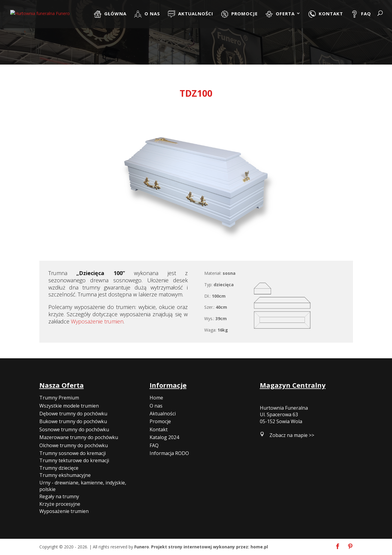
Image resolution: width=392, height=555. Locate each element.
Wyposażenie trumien (97, 321)
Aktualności (163, 414)
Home (156, 398)
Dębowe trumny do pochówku (73, 414)
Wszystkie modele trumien (69, 406)
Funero (142, 547)
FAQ (154, 445)
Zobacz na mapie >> (292, 435)
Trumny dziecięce (59, 468)
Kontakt (159, 429)
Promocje (160, 421)
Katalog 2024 (164, 437)
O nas (156, 406)
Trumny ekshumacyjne (65, 475)
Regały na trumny (59, 496)
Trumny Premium (59, 398)
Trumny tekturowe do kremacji (74, 460)
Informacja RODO (169, 453)
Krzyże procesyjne (60, 504)
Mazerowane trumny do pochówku (79, 437)
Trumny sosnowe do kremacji (73, 453)
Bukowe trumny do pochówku (73, 421)
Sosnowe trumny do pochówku (74, 429)
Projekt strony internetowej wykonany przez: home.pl (210, 547)
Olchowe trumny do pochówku (74, 445)
